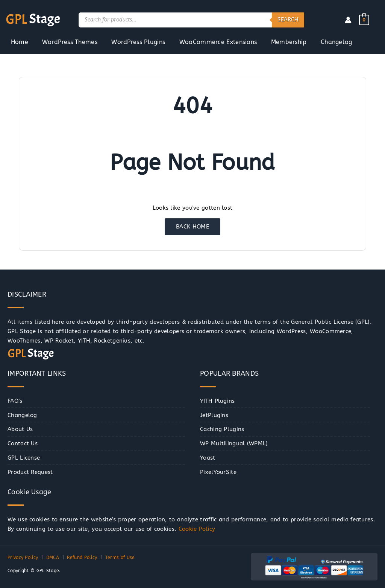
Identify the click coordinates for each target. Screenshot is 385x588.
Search (288, 20)
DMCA (53, 558)
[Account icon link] (348, 20)
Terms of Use (120, 558)
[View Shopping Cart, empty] (364, 20)
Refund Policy (82, 558)
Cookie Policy (197, 529)
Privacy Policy (23, 558)
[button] (14, 574)
